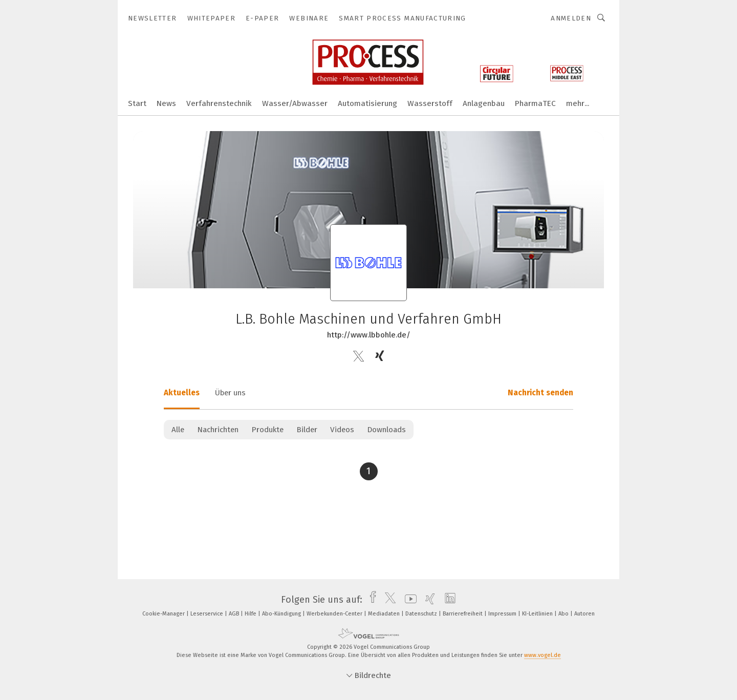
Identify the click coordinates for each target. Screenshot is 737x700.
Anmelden (571, 18)
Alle (178, 430)
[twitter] (388, 600)
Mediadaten (385, 614)
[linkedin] (448, 600)
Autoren (584, 614)
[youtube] (408, 600)
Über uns (230, 393)
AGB (235, 614)
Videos (342, 430)
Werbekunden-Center (335, 614)
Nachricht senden (540, 393)
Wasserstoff (430, 103)
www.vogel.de (543, 655)
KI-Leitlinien (538, 614)
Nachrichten (218, 430)
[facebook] (370, 600)
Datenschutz (422, 614)
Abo (564, 614)
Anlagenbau (484, 103)
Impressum (503, 614)
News (166, 103)
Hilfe (251, 614)
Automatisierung (367, 103)
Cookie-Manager (164, 614)
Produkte (267, 430)
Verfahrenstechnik (219, 103)
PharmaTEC (535, 103)
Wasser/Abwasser (295, 103)
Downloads (386, 430)
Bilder (307, 430)
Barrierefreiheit (463, 614)
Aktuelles (182, 393)
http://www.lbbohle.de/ (369, 335)
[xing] (428, 600)
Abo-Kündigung (282, 614)
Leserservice (208, 614)
